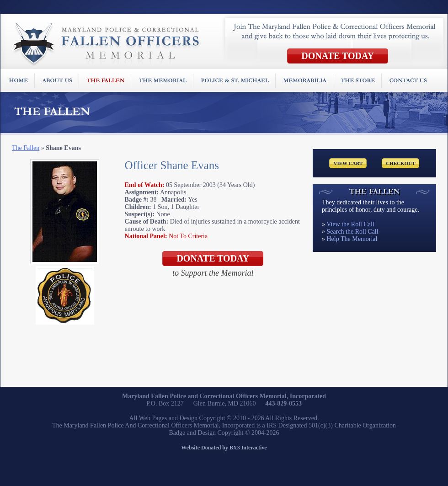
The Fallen (26, 148)
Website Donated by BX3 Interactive (224, 448)
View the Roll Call (350, 224)
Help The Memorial (352, 239)
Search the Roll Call (353, 232)
